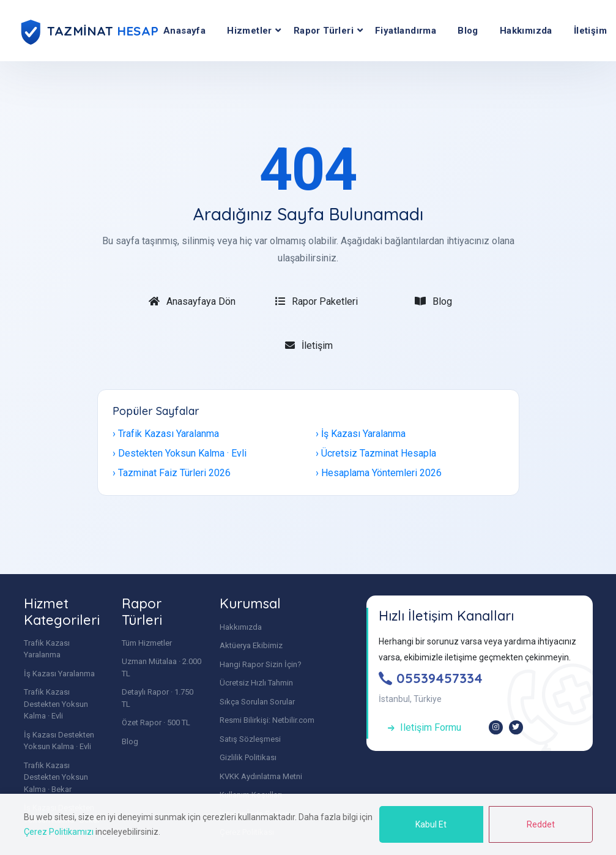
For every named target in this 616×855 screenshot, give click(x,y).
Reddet (541, 824)
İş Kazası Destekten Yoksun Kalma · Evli (59, 741)
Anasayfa (184, 31)
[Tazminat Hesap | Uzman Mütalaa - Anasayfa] (91, 31)
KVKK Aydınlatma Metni (261, 776)
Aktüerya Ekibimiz (251, 645)
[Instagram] (496, 727)
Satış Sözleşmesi (250, 739)
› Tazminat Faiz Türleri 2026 (172, 473)
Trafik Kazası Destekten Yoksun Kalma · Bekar (56, 777)
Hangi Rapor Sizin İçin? (261, 664)
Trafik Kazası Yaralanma (47, 649)
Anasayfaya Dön (192, 301)
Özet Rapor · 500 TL (156, 722)
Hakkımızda (526, 31)
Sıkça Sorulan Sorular (257, 702)
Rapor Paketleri (317, 301)
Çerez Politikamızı (59, 832)
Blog (468, 31)
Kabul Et (431, 824)
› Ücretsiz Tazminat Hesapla (376, 453)
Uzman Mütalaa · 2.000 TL (161, 667)
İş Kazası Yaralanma (59, 674)
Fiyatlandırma (406, 31)
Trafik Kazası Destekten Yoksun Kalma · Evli (56, 704)
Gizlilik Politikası (248, 757)
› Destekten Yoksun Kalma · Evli (180, 453)
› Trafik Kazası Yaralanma (166, 434)
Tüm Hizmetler (147, 643)
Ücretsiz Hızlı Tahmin (256, 683)
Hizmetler (250, 31)
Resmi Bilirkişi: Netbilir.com (267, 720)
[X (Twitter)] (516, 727)
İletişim (309, 345)
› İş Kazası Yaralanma (361, 434)
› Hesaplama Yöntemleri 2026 (379, 473)
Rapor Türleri (324, 31)
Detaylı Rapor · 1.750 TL (158, 698)
